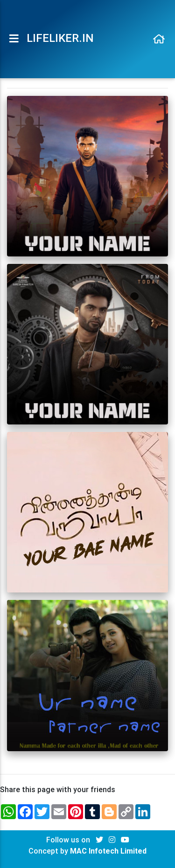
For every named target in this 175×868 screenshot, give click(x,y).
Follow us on (69, 840)
